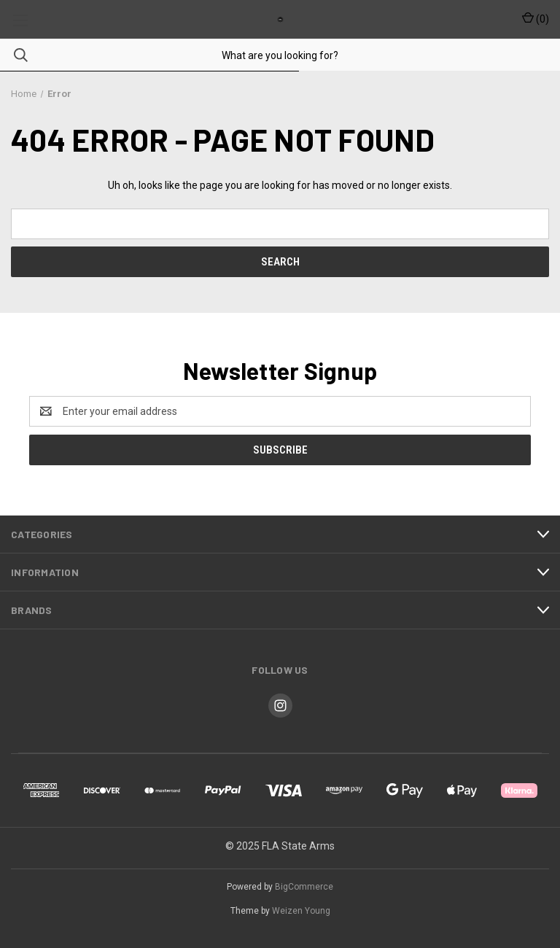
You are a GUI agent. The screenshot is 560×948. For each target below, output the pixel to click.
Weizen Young (301, 911)
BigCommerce (304, 887)
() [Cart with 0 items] (536, 18)
